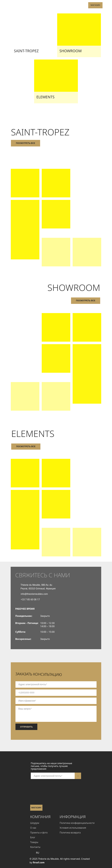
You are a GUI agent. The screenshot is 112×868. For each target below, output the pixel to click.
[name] (56, 701)
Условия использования (73, 828)
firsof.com (39, 862)
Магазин (95, 5)
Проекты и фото (39, 833)
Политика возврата (70, 833)
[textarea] (56, 714)
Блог (33, 837)
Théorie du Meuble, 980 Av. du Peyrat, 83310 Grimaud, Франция (38, 587)
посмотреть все (25, 143)
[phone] (56, 693)
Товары (34, 842)
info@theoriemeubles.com (34, 594)
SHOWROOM (71, 51)
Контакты (35, 847)
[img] (33, 35)
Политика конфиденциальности (77, 823)
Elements (45, 97)
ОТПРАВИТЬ (26, 727)
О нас (33, 828)
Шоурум (35, 823)
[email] (56, 684)
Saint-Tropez (26, 51)
